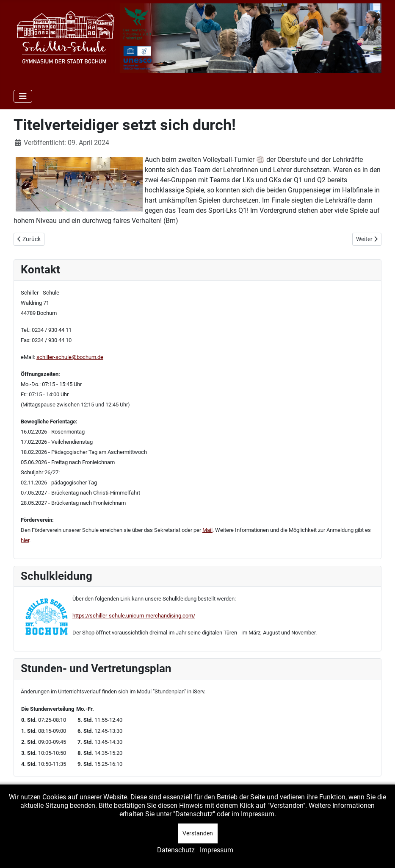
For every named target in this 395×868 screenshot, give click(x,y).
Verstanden (198, 833)
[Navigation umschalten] (23, 96)
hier (25, 540)
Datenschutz (176, 850)
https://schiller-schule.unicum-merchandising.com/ (134, 616)
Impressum (217, 850)
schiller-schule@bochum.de (70, 357)
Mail (207, 530)
